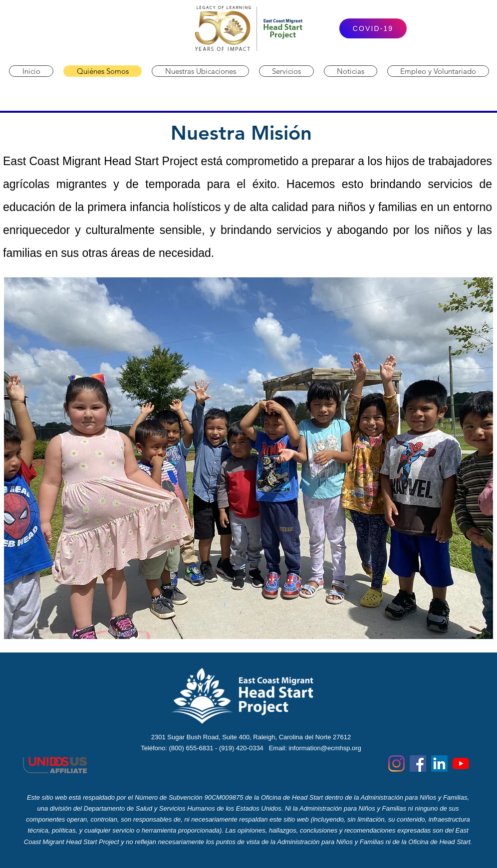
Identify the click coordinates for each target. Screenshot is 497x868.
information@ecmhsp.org (325, 748)
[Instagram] (396, 763)
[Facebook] (418, 763)
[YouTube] (461, 763)
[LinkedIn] (439, 763)
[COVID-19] (373, 28)
